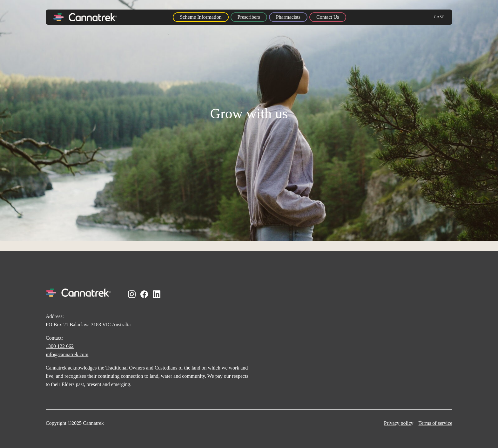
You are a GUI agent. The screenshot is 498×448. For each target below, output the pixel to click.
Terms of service (435, 423)
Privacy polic (397, 423)
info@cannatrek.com (67, 354)
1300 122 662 (60, 346)
